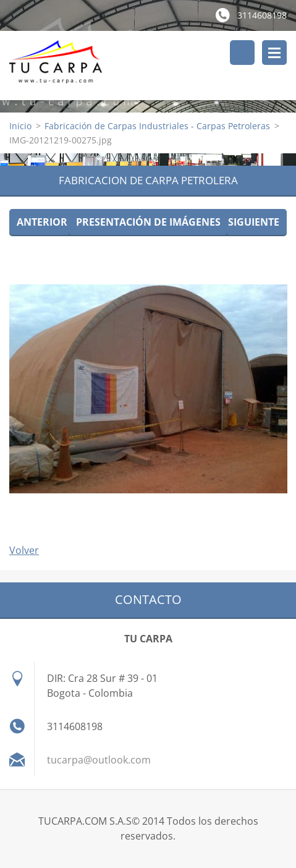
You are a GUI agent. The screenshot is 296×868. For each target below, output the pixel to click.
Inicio (20, 126)
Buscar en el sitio (242, 53)
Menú (274, 53)
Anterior (42, 222)
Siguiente (254, 222)
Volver (24, 550)
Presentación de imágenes (148, 222)
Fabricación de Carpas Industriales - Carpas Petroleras (157, 126)
